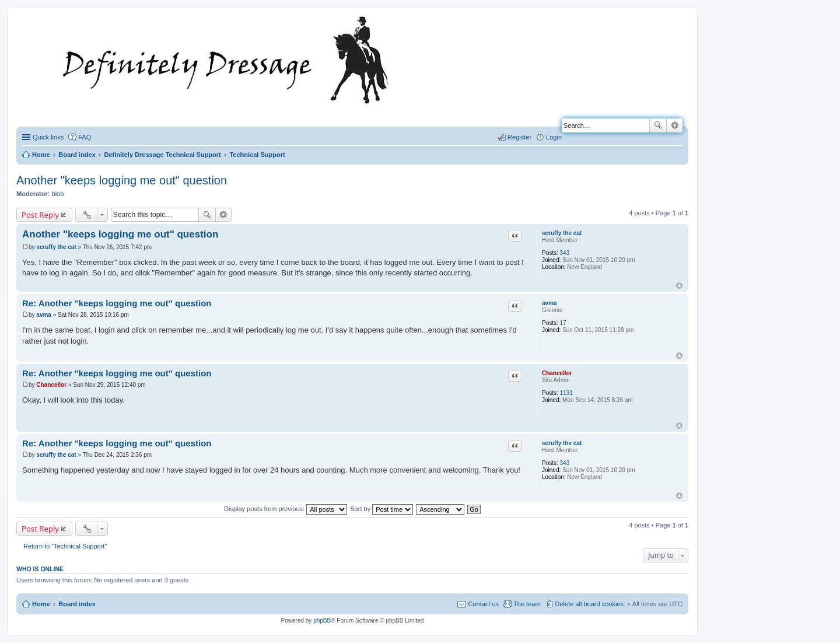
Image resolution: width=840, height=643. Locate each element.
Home (41, 604)
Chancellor (557, 373)
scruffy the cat (562, 233)
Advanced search (675, 125)
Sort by (381, 509)
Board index (77, 604)
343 (565, 253)
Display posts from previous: (286, 509)
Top (679, 286)
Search (658, 125)
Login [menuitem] (554, 137)
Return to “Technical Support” (65, 546)
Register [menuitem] (519, 137)
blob (58, 194)
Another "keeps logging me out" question (122, 180)
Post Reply (40, 215)
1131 (566, 393)
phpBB (322, 621)
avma (549, 303)
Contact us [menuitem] (483, 604)
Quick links (48, 137)
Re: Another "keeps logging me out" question (117, 303)
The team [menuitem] (527, 604)
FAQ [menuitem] (85, 137)
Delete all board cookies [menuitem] (589, 604)
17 (563, 323)
